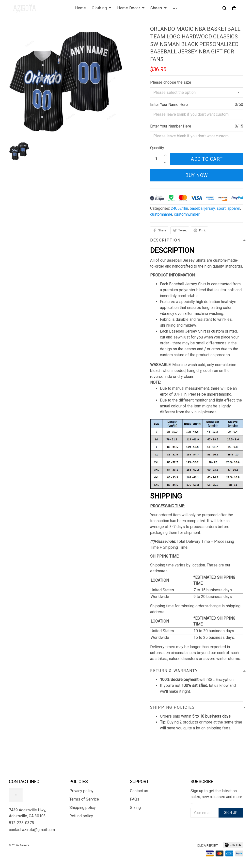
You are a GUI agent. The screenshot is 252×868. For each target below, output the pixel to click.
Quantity (157, 148)
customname (161, 214)
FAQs (135, 799)
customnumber (187, 214)
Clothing (102, 8)
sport (221, 208)
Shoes (158, 8)
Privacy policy (81, 791)
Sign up (231, 813)
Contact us (139, 791)
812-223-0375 (21, 823)
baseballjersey (202, 208)
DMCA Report (208, 846)
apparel (234, 208)
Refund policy (81, 816)
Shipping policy (83, 808)
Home (80, 8)
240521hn (179, 208)
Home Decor (131, 8)
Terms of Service (84, 799)
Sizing (135, 808)
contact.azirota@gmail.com (32, 830)
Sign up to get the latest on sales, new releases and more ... (216, 797)
